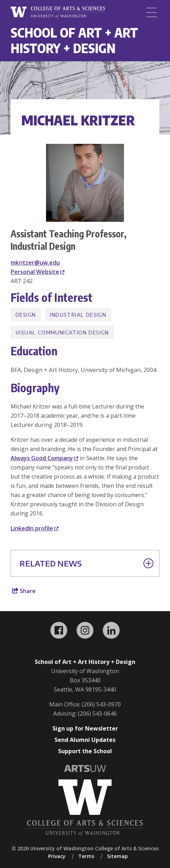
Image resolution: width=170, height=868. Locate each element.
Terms (86, 856)
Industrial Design (78, 315)
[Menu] (152, 12)
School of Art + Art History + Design (74, 40)
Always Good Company (44, 458)
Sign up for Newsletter (85, 728)
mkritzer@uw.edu (35, 263)
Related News (86, 563)
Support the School (85, 751)
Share (24, 591)
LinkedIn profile (35, 528)
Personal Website (38, 272)
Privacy (57, 856)
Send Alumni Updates (85, 740)
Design (26, 315)
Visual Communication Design (62, 332)
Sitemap (117, 856)
